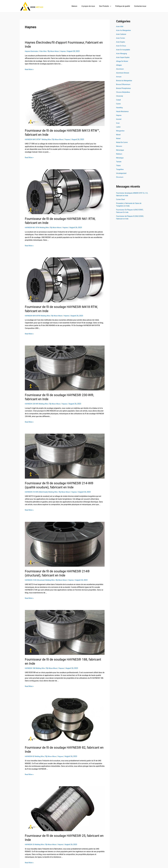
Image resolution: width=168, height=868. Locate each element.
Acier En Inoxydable (124, 50)
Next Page (96, 850)
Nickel (118, 138)
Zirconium (120, 177)
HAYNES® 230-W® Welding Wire (37, 395)
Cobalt (119, 100)
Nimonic (119, 146)
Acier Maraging (122, 53)
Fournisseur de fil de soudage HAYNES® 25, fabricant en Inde (63, 816)
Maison (78, 6)
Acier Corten (121, 38)
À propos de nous (91, 6)
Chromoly (120, 96)
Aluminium (120, 69)
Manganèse (121, 131)
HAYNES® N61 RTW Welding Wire (38, 221)
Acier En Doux (121, 46)
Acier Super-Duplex (123, 57)
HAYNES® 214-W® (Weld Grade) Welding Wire (42, 482)
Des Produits (107, 6)
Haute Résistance (123, 111)
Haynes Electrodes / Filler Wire (36, 47)
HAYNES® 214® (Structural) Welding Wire (41, 570)
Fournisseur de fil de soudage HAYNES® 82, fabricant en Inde (63, 732)
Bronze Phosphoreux (124, 88)
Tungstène (120, 169)
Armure (119, 77)
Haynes (66, 47)
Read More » (30, 65)
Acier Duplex (121, 42)
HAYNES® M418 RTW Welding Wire (38, 308)
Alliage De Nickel (123, 61)
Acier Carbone (122, 34)
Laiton (118, 127)
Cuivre (119, 104)
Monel (118, 135)
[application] (112, 6)
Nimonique (120, 150)
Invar (118, 123)
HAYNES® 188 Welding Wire (36, 653)
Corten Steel (121, 199)
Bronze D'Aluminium (124, 84)
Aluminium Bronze (123, 73)
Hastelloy (120, 108)
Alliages (119, 65)
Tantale (119, 162)
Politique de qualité (124, 6)
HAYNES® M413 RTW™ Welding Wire (39, 134)
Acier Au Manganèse (124, 30)
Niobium (119, 154)
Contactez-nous (141, 6)
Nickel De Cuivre (122, 142)
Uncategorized (122, 173)
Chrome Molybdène (124, 92)
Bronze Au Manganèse (125, 81)
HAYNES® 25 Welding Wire (35, 820)
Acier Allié (120, 26)
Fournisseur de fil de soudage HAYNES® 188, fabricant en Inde (64, 649)
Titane (119, 165)
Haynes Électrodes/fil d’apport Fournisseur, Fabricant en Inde (62, 42)
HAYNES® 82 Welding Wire (35, 737)
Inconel (119, 119)
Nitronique (120, 158)
